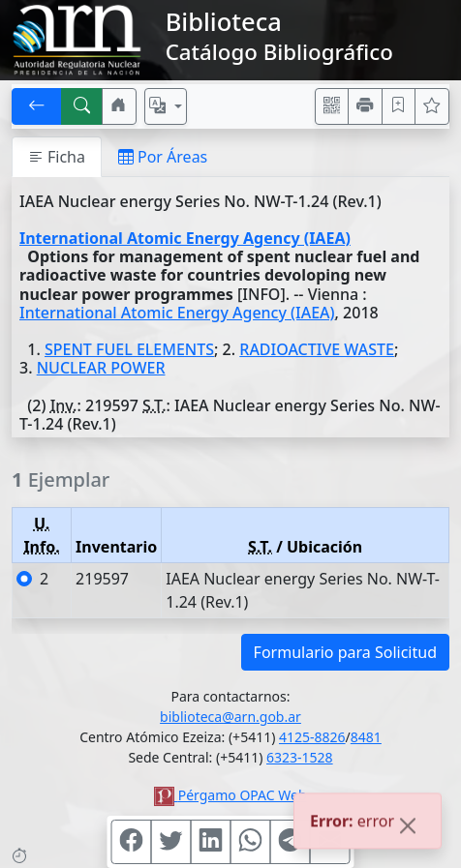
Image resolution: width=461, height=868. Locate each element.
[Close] (408, 827)
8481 (366, 737)
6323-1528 (300, 757)
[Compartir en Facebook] (132, 842)
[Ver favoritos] (432, 106)
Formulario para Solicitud (345, 652)
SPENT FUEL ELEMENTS (129, 349)
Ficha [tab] (57, 157)
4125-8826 (312, 737)
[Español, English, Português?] (166, 106)
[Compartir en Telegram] (291, 842)
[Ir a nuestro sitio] (119, 106)
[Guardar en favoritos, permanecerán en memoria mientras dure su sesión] (399, 106)
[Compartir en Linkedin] (211, 842)
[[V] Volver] (37, 106)
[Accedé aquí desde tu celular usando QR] (332, 106)
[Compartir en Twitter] (171, 842)
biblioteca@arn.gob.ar (230, 717)
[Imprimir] (365, 106)
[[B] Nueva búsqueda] (82, 106)
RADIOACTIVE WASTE (317, 349)
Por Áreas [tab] (163, 157)
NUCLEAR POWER (101, 368)
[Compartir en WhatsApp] (251, 842)
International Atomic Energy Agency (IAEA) (185, 238)
